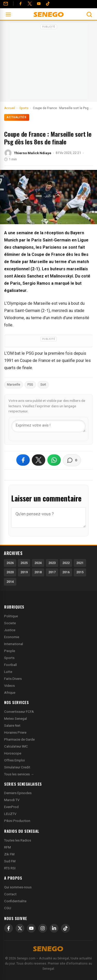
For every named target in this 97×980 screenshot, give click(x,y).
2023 (52, 563)
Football (10, 665)
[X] (20, 928)
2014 (10, 582)
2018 (38, 572)
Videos (9, 686)
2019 (24, 572)
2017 (52, 572)
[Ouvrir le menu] (8, 14)
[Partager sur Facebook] (23, 460)
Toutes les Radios (18, 840)
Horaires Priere (15, 732)
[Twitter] (30, 4)
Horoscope (13, 753)
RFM (8, 847)
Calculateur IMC (16, 746)
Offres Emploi (14, 760)
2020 (10, 572)
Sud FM (10, 861)
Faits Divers (13, 679)
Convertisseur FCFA (19, 712)
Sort (43, 385)
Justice (10, 630)
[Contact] (6, 4)
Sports (9, 658)
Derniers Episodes (18, 793)
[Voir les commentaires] (72, 460)
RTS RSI (10, 868)
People (10, 651)
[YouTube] (39, 4)
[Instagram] (43, 928)
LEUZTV (10, 814)
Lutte (8, 672)
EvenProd (11, 807)
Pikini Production (17, 821)
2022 (66, 563)
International (14, 644)
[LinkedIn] (54, 928)
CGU (8, 908)
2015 (80, 572)
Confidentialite (15, 901)
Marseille (14, 385)
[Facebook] (20, 4)
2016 (66, 572)
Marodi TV (12, 800)
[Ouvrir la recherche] (89, 14)
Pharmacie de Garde (19, 739)
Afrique (10, 693)
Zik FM (9, 854)
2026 (10, 563)
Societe (10, 623)
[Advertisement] (49, 63)
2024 (38, 563)
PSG (30, 385)
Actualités (17, 117)
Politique (11, 616)
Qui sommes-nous (18, 887)
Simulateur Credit (17, 767)
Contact (10, 894)
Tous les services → (19, 774)
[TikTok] (65, 928)
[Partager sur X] (39, 460)
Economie (12, 637)
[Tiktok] (48, 4)
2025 (24, 563)
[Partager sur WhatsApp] (54, 460)
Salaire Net (12, 726)
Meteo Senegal (16, 719)
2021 (80, 563)
